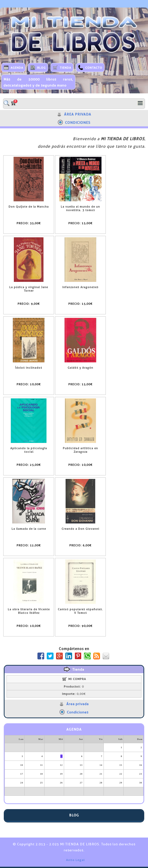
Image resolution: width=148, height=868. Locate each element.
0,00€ (74, 694)
